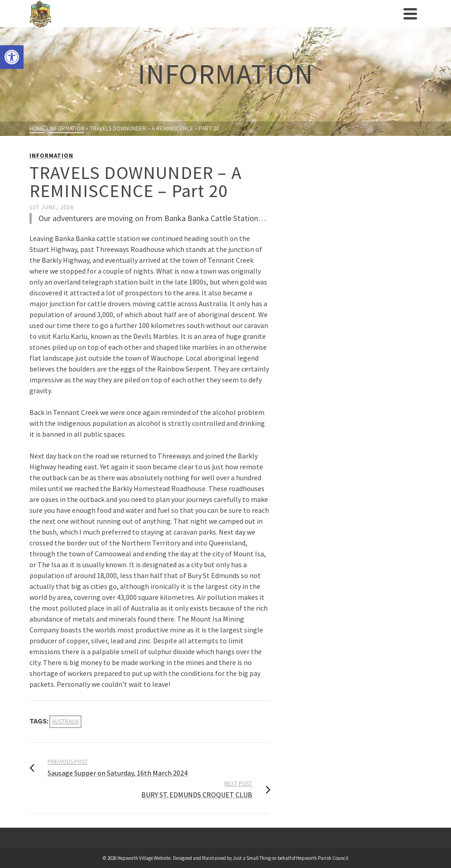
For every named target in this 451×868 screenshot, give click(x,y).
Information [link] (51, 156)
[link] (12, 57)
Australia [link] (65, 721)
